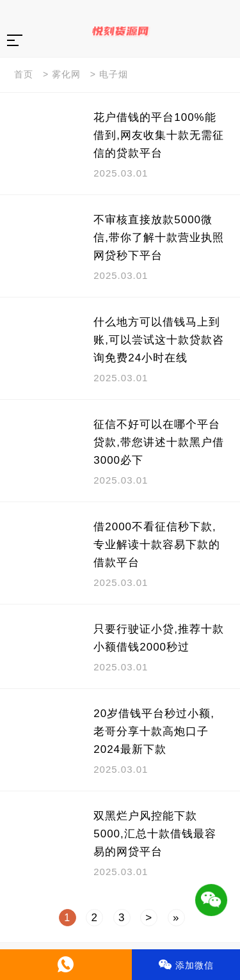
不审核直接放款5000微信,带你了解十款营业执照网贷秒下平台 (159, 238)
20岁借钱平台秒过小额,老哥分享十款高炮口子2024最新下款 (154, 731)
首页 (24, 74)
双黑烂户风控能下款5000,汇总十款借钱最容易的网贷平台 (155, 834)
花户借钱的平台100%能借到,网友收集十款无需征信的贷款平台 (159, 135)
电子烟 (114, 74)
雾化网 (66, 74)
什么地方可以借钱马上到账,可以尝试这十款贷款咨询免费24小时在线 (159, 340)
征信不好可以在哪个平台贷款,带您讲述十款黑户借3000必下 (159, 442)
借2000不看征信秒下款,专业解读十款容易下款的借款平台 (157, 545)
